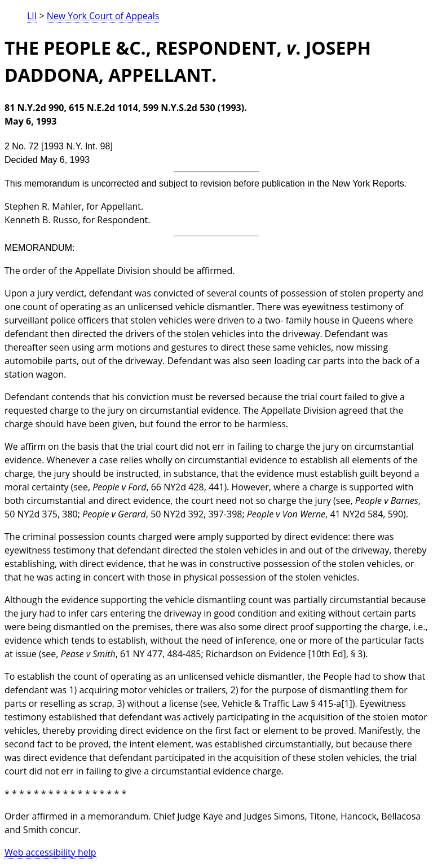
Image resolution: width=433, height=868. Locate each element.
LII (32, 16)
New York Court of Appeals (103, 16)
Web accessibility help (50, 852)
